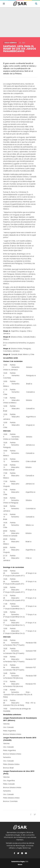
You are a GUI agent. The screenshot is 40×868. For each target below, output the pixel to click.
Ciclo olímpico (11, 43)
